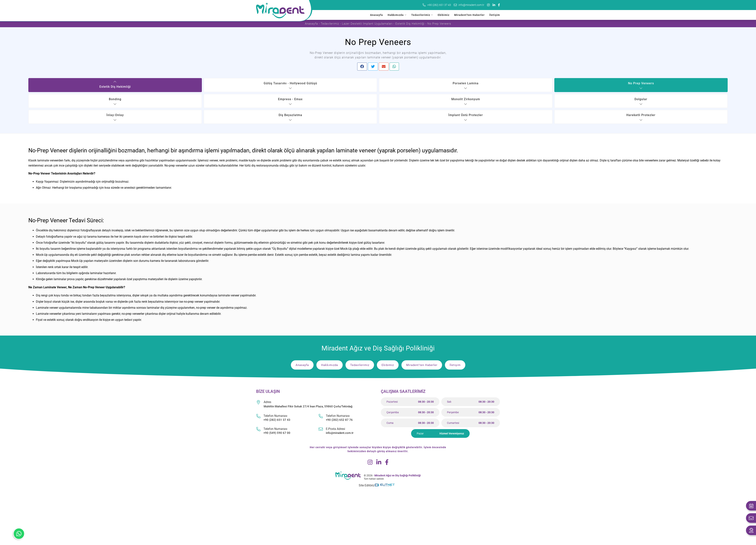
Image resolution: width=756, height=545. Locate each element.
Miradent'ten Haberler (469, 15)
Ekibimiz (444, 15)
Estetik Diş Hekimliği (410, 24)
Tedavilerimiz (421, 15)
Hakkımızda (396, 15)
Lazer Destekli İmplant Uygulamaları (367, 24)
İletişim (495, 15)
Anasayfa (376, 15)
